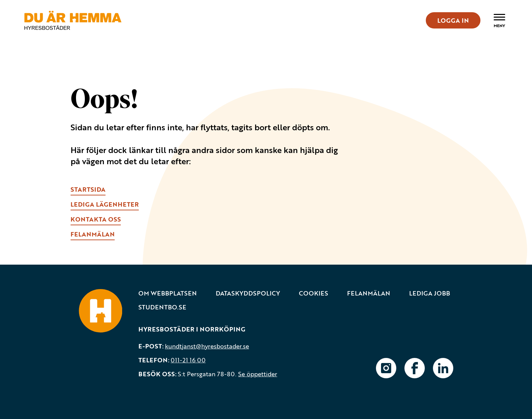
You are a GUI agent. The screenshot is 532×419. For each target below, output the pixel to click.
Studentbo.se (162, 307)
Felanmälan (369, 293)
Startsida (88, 189)
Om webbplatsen (168, 293)
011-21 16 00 (188, 360)
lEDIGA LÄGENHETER (105, 204)
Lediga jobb (430, 293)
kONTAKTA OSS (96, 219)
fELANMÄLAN (93, 234)
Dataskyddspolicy (248, 293)
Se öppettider (258, 374)
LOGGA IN (453, 20)
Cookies (313, 293)
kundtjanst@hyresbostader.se (207, 346)
